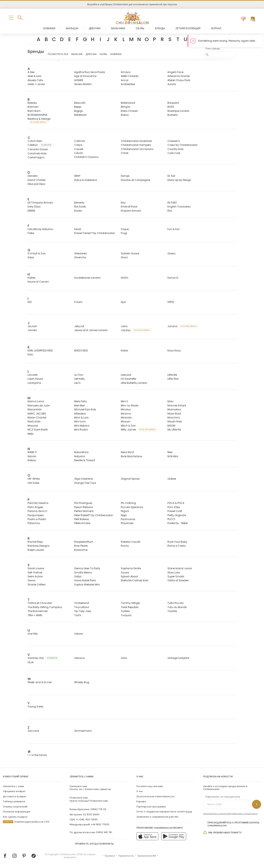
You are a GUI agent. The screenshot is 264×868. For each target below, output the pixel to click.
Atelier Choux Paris (179, 80)
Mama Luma (36, 401)
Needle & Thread (85, 460)
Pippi (124, 515)
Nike (170, 452)
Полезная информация (17, 812)
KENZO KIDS (81, 350)
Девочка (91, 54)
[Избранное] (243, 19)
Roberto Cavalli (131, 542)
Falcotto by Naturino (40, 229)
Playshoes (127, 523)
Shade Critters (37, 585)
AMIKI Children (130, 76)
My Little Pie (174, 430)
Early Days (34, 207)
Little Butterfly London (134, 383)
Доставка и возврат (15, 796)
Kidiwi (124, 350)
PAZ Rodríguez (83, 503)
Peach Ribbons (84, 507)
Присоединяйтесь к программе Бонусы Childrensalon (231, 824)
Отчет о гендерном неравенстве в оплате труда (164, 812)
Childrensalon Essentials (136, 141)
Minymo (126, 414)
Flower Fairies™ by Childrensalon (95, 233)
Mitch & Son (128, 426)
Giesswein (81, 253)
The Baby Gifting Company (45, 607)
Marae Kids (35, 409)
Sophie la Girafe (131, 568)
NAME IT (32, 452)
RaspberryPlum (84, 542)
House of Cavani (38, 282)
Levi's (77, 383)
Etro (170, 211)
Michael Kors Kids (85, 409)
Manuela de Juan (39, 405)
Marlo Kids (34, 421)
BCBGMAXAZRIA (37, 115)
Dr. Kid (171, 176)
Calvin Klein (35, 141)
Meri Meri (79, 405)
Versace (79, 658)
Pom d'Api (174, 507)
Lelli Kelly (79, 379)
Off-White (34, 479)
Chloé (125, 153)
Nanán (32, 456)
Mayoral (33, 426)
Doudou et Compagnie (135, 180)
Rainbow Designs (39, 546)
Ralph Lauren (36, 550)
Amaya (126, 72)
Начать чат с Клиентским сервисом (90, 788)
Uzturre (78, 634)
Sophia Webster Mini (87, 585)
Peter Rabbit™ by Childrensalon (94, 515)
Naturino (80, 456)
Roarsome (81, 550)
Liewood (126, 375)
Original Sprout (130, 479)
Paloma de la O (37, 511)
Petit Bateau (82, 519)
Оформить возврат (14, 791)
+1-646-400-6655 (87, 819)
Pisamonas (128, 519)
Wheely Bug (82, 682)
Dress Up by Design (179, 180)
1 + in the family (37, 755)
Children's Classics (86, 157)
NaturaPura (81, 452)
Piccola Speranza (132, 507)
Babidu (32, 103)
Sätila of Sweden (178, 580)
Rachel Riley (35, 542)
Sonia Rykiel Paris (85, 580)
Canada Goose (38, 149)
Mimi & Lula (81, 418)
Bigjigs (79, 111)
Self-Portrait (35, 572)
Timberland (82, 603)
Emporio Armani (131, 211)
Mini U (124, 401)
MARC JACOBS (37, 414)
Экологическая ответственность (155, 796)
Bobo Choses (129, 111)
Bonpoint (173, 103)
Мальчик (77, 54)
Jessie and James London (91, 330)
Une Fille (33, 634)
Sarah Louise (36, 568)
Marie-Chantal (37, 418)
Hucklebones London (87, 278)
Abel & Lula (34, 76)
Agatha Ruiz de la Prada (90, 72)
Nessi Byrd (127, 452)
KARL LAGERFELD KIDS (40, 350)
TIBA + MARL (35, 615)
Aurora (172, 84)
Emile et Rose (129, 207)
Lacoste (33, 375)
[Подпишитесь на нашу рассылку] (257, 804)
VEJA (31, 662)
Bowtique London (178, 111)
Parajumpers (36, 515)
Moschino (174, 418)
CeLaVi (79, 153)
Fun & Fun (174, 229)
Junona (183, 326)
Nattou (32, 460)
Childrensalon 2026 (71, 854)
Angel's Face (175, 72)
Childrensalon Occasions (137, 149)
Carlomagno (36, 157)
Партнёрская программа (151, 807)
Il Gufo (78, 302)
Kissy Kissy (174, 350)
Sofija (78, 576)
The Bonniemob (38, 611)
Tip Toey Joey (83, 611)
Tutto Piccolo (176, 603)
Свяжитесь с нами (13, 786)
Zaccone (33, 731)
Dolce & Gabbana (86, 180)
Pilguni (125, 511)
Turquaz (126, 615)
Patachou (34, 523)
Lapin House (35, 379)
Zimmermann (83, 731)
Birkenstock (128, 103)
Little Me (172, 375)
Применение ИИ (147, 856)
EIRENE (31, 211)
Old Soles (33, 483)
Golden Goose (130, 253)
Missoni (126, 421)
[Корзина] (253, 19)
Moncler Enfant (177, 405)
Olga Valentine (84, 479)
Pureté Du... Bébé (177, 523)
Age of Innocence (85, 76)
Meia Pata (80, 401)
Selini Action (35, 576)
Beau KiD (80, 103)
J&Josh (32, 326)
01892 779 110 (98, 809)
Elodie (78, 211)
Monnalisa (174, 409)
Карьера (141, 801)
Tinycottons (82, 607)
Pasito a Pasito (37, 519)
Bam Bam (34, 111)
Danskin (33, 176)
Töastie (172, 611)
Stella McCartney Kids (135, 580)
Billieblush (81, 115)
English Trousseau (179, 207)
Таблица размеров (14, 801)
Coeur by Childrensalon (182, 145)
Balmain (33, 107)
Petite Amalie (82, 523)
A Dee (31, 72)
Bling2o (126, 107)
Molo (170, 401)
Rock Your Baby (177, 542)
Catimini (80, 141)
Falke (31, 233)
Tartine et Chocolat (40, 603)
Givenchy (80, 257)
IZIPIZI (171, 302)
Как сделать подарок (15, 817)
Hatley (31, 278)
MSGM (171, 426)
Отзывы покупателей (15, 807)
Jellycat (79, 326)
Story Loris (174, 572)
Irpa (123, 302)
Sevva (31, 580)
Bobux (125, 115)
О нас (140, 791)
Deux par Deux (36, 184)
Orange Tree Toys (85, 483)
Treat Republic (130, 607)
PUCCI (171, 519)
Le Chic (79, 375)
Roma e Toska (177, 546)
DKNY (77, 176)
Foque (125, 229)
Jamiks (32, 330)
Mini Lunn (80, 421)
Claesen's (174, 141)
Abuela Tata (35, 80)
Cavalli (79, 149)
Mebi (30, 434)
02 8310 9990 (91, 814)
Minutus (126, 409)
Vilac (124, 658)
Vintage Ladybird (178, 658)
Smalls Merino (83, 572)
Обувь (103, 54)
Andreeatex (128, 84)
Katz (30, 354)
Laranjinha (34, 383)
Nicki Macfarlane (131, 456)
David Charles (37, 180)
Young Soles (35, 706)
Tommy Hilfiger (130, 603)
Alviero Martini (83, 84)
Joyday (136, 330)
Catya (78, 145)
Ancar (125, 80)
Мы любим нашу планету (222, 832)
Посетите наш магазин (150, 786)
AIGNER (79, 80)
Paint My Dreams (38, 503)
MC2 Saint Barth (38, 430)
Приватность (126, 856)
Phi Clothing (128, 503)
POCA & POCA (176, 503)
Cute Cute (174, 153)
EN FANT (172, 203)
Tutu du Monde (177, 607)
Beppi (78, 107)
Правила (110, 856)
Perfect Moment (84, 511)
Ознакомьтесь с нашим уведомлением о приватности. (230, 814)
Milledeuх (80, 414)
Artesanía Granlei (179, 76)
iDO (30, 302)
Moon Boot (174, 414)
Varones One (43, 658)
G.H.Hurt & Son (37, 253)
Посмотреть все (58, 54)
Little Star (173, 379)
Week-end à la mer (40, 682)
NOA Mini (173, 456)
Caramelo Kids (37, 153)
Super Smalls (176, 576)
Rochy (125, 546)
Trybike (125, 611)
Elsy (123, 203)
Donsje (125, 176)
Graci (124, 257)
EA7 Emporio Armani (40, 203)
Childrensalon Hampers (136, 145)
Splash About (129, 576)
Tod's (78, 615)
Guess (171, 253)
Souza (125, 572)
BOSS (171, 107)
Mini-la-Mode (130, 405)
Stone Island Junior (180, 568)
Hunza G (173, 278)
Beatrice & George (39, 120)
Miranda (126, 418)
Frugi (124, 233)
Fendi (78, 229)
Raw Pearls (81, 546)
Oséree (172, 479)
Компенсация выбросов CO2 (26, 822)
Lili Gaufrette (128, 379)
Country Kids (176, 149)
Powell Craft (175, 511)
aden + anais (36, 84)
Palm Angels (35, 507)
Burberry (173, 115)
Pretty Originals (177, 515)
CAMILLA (40, 145)
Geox (31, 257)
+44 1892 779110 (100, 824)
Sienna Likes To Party (87, 568)
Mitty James (139, 430)
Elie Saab (80, 207)
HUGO (124, 278)
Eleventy (79, 203)
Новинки (116, 54)
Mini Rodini (81, 430)
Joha (124, 326)
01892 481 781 (104, 832)
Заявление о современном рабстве (157, 817)
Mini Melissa (82, 426)
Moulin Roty (175, 421)
